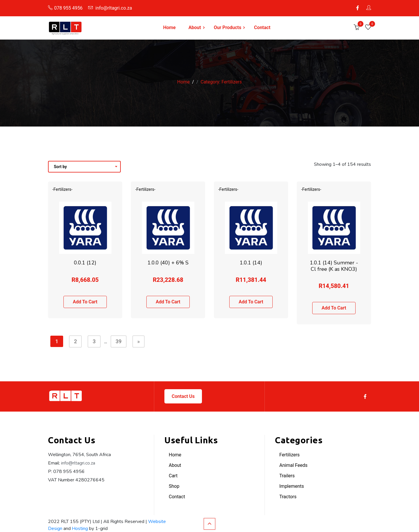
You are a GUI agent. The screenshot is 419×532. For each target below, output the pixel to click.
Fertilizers (290, 455)
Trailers (287, 476)
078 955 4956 (65, 8)
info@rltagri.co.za (110, 8)
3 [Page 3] (94, 341)
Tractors (288, 497)
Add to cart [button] (85, 302)
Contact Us (183, 396)
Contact (262, 27)
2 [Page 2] (75, 341)
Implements (292, 486)
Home (169, 27)
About (195, 27)
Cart (173, 476)
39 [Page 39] (118, 341)
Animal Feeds (293, 465)
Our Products (228, 27)
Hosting (80, 529)
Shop (174, 486)
